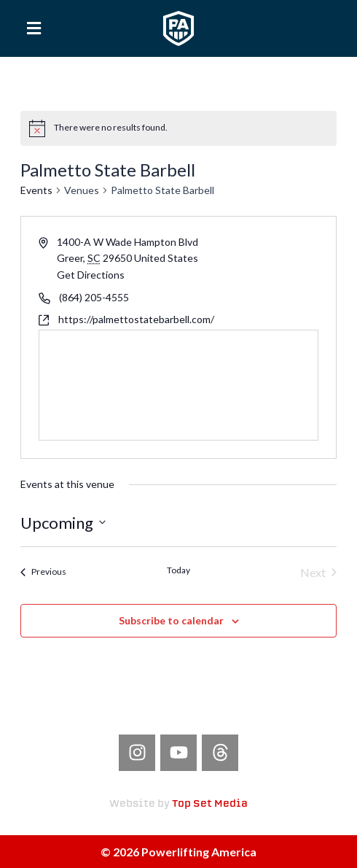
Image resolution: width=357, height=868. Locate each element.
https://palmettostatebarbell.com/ (136, 319)
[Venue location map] (178, 385)
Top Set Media (210, 804)
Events (36, 190)
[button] (34, 28)
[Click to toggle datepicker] (63, 523)
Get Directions (91, 275)
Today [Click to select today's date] (178, 570)
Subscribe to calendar (171, 620)
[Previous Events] (43, 573)
